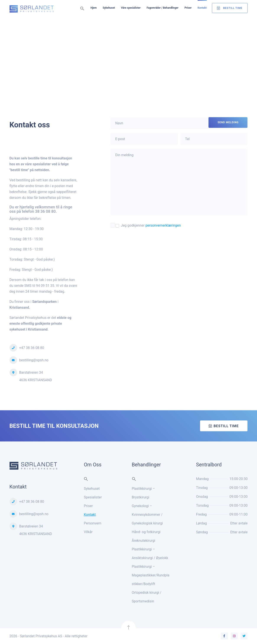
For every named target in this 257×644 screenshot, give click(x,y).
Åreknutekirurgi (144, 541)
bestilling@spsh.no (34, 360)
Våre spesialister (131, 8)
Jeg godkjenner (148, 225)
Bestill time (226, 426)
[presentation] (144, 242)
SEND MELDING (228, 122)
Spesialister (93, 497)
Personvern (93, 523)
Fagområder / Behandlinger (162, 8)
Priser (188, 8)
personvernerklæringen (163, 225)
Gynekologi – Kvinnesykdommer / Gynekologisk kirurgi (147, 515)
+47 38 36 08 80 (32, 348)
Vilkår (88, 532)
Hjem (94, 8)
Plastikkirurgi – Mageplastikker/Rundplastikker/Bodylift (151, 575)
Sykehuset (109, 8)
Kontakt (202, 8)
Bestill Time (233, 8)
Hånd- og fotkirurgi (146, 532)
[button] (82, 9)
